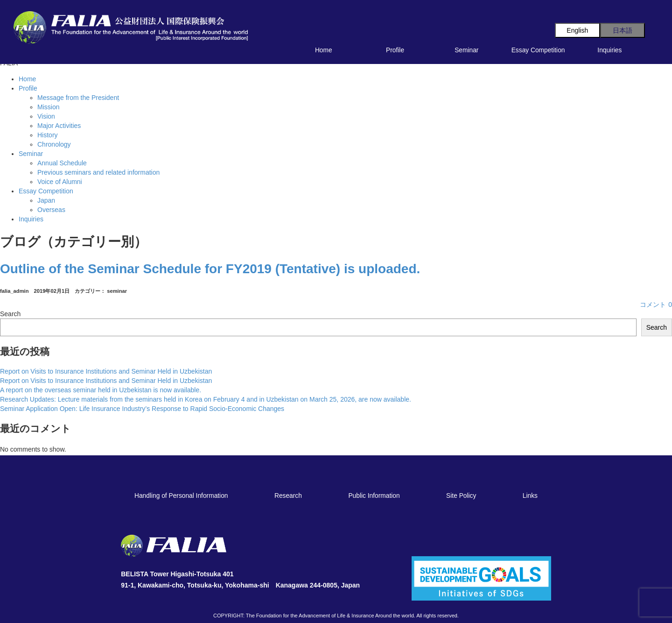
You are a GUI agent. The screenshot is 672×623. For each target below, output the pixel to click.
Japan (46, 200)
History (48, 135)
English (577, 30)
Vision (46, 116)
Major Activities (59, 126)
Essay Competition (538, 50)
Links (530, 496)
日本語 (623, 30)
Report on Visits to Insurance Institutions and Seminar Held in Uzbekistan (106, 371)
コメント (656, 304)
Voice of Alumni (60, 182)
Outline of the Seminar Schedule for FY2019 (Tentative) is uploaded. (210, 269)
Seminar (466, 50)
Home (324, 50)
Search (10, 314)
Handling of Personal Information (181, 496)
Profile (395, 50)
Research (288, 496)
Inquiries (609, 50)
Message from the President (78, 98)
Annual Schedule (62, 163)
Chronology (54, 144)
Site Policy (461, 496)
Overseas (51, 210)
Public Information (374, 496)
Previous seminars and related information (98, 172)
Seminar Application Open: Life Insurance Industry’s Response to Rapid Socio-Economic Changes (142, 409)
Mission (48, 107)
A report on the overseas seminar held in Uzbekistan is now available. (101, 390)
